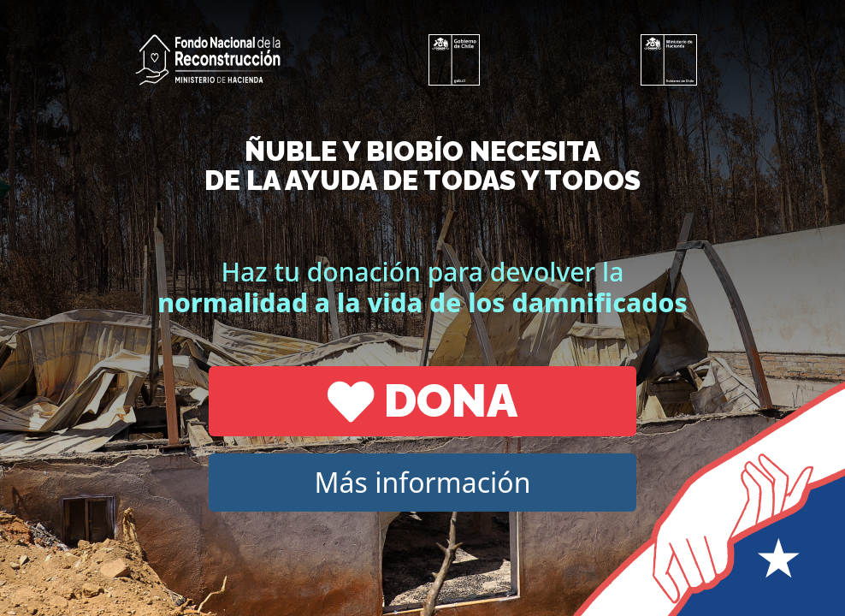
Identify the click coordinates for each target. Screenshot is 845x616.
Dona (422, 400)
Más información (423, 482)
